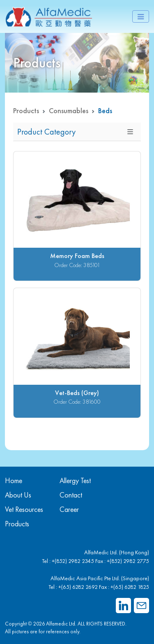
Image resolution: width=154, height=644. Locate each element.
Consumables (69, 110)
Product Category (46, 132)
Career (69, 509)
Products (26, 110)
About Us (18, 495)
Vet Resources (24, 509)
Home (14, 480)
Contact (71, 495)
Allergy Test (75, 480)
